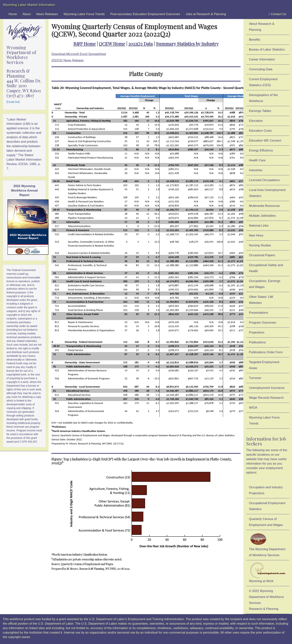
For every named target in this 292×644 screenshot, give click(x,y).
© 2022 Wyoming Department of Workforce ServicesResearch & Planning (266, 600)
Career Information (262, 59)
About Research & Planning (262, 27)
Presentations (259, 313)
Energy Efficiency (261, 150)
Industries (256, 170)
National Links (259, 226)
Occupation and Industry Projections (266, 490)
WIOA (253, 408)
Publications (257, 342)
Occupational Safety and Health (266, 268)
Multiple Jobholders (262, 216)
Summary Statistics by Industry (187, 44)
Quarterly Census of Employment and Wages (266, 522)
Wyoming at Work (268, 572)
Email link (13, 102)
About (27, 14)
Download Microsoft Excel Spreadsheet (79, 54)
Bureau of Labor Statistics (267, 50)
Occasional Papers (262, 255)
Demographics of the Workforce (263, 98)
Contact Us (277, 14)
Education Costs (260, 131)
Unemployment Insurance (267, 388)
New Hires (256, 235)
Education (256, 121)
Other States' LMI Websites (261, 300)
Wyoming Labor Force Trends (84, 14)
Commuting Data (261, 69)
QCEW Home (112, 44)
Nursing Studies (260, 245)
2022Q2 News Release (68, 60)
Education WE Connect (265, 141)
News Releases (47, 14)
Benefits (255, 40)
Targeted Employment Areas (264, 365)
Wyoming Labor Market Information (29, 5)
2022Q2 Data (141, 44)
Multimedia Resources (264, 206)
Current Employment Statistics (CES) (263, 82)
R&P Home (85, 44)
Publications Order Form (266, 352)
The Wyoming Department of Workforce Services (267, 544)
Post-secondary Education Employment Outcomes (145, 14)
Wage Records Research (266, 398)
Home (13, 14)
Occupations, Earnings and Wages (265, 284)
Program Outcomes (262, 323)
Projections (257, 332)
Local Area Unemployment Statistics (267, 193)
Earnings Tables (260, 111)
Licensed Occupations (264, 180)
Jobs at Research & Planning (206, 14)
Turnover (255, 378)
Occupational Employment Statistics (267, 506)
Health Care (257, 160)
